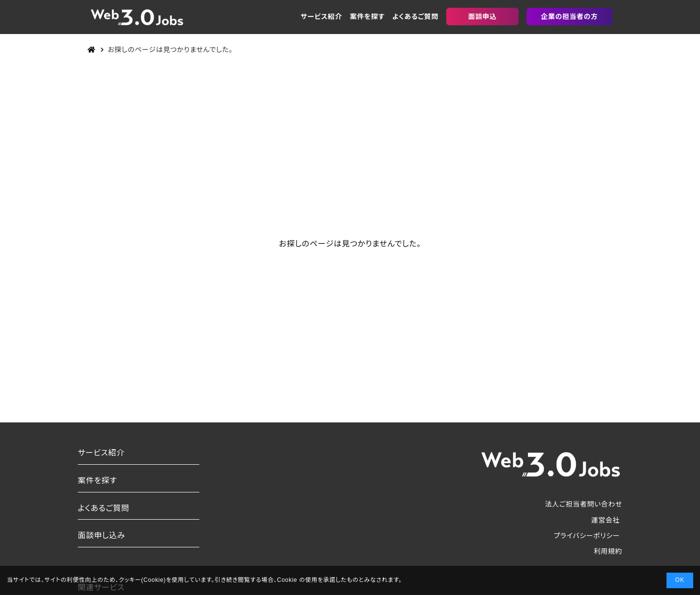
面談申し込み (101, 535)
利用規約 (608, 551)
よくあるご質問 (415, 17)
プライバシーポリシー (587, 536)
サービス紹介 (322, 17)
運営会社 (605, 520)
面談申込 (482, 17)
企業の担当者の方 (569, 17)
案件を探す (367, 17)
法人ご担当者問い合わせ (584, 504)
